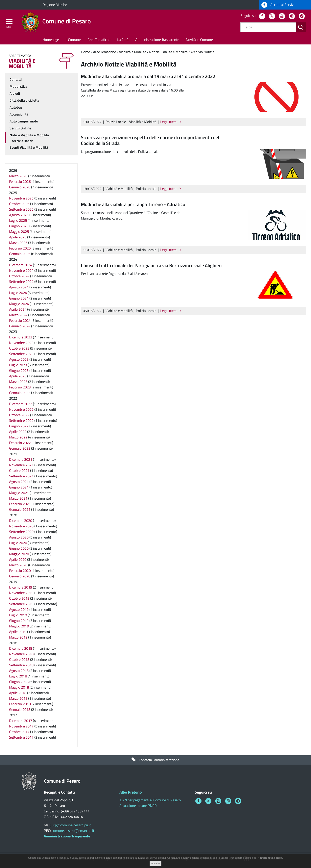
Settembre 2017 (21, 737)
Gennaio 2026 (20, 187)
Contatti (16, 79)
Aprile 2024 (18, 309)
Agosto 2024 (19, 287)
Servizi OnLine (20, 128)
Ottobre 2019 (19, 598)
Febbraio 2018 (20, 704)
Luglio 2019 (18, 615)
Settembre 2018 (21, 665)
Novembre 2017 (21, 726)
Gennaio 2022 (20, 448)
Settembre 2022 (21, 421)
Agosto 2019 (19, 609)
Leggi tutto (171, 122)
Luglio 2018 (18, 676)
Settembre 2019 (21, 604)
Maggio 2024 (19, 304)
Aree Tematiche (99, 40)
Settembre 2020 (21, 532)
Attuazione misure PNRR (138, 806)
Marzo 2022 (18, 437)
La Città (123, 40)
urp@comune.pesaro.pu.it (71, 825)
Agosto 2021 (19, 482)
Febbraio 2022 (20, 443)
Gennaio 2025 (20, 254)
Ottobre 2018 (19, 659)
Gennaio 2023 (20, 393)
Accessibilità (19, 114)
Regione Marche (55, 5)
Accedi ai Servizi (278, 5)
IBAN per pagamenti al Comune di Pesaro (150, 800)
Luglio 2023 (18, 365)
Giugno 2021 (19, 487)
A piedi (15, 93)
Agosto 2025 (19, 215)
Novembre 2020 (21, 526)
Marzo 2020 (18, 565)
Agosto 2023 (19, 359)
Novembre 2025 (21, 198)
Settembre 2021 (21, 476)
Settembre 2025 (21, 209)
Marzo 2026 (18, 176)
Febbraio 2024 (20, 320)
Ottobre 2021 (19, 471)
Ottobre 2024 (19, 276)
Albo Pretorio (131, 792)
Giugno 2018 (19, 682)
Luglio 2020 (18, 543)
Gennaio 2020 (20, 576)
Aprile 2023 (18, 376)
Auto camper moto (24, 121)
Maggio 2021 (19, 493)
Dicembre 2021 (21, 459)
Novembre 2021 (21, 465)
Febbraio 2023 (20, 387)
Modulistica (18, 86)
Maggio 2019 (19, 626)
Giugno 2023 (19, 370)
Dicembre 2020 (21, 521)
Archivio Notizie (202, 52)
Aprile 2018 (18, 693)
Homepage (51, 40)
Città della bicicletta (24, 100)
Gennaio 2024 (20, 326)
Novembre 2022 (21, 409)
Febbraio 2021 (20, 504)
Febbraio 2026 (20, 182)
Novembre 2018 (21, 654)
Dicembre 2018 (21, 648)
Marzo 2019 (18, 637)
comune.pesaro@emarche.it (73, 831)
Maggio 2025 (19, 232)
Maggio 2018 (19, 687)
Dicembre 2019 (21, 587)
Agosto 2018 (19, 671)
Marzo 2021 (18, 498)
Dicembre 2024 (21, 265)
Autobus (16, 107)
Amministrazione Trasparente (157, 40)
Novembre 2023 (21, 343)
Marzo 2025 (18, 243)
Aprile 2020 (18, 559)
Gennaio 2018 (20, 710)
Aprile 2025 (18, 237)
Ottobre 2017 (19, 732)
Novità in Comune (199, 40)
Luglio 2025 (18, 220)
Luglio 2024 (18, 293)
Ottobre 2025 (19, 204)
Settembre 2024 (21, 282)
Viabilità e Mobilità (133, 52)
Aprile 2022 (18, 432)
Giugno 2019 (19, 621)
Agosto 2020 (19, 537)
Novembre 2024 (21, 270)
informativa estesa (271, 859)
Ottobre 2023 (19, 348)
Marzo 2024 (18, 315)
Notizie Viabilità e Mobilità (168, 52)
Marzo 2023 (18, 382)
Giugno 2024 (19, 298)
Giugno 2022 (19, 426)
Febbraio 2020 (20, 571)
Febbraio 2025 (20, 248)
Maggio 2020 (19, 554)
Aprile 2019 (18, 632)
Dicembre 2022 (21, 404)
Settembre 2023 (21, 354)
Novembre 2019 (21, 593)
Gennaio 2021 (20, 509)
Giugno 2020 (19, 548)
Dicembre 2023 (21, 337)
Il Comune (73, 40)
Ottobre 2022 (19, 415)
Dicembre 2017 (21, 721)
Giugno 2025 (19, 226)
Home (85, 52)
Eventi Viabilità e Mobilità (29, 147)
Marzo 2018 (18, 698)
